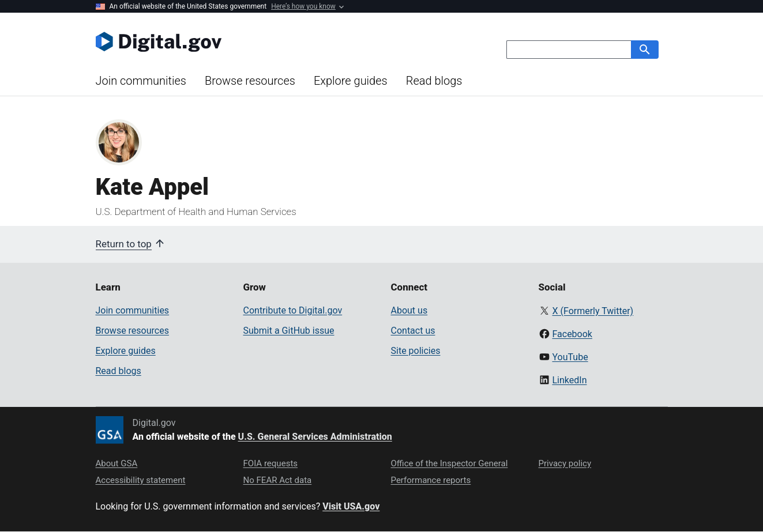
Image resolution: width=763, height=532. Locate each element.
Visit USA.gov (351, 506)
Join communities (141, 81)
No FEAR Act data (278, 480)
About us (409, 310)
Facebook (572, 334)
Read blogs (434, 81)
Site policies (416, 351)
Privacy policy (565, 463)
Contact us (413, 331)
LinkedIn (569, 380)
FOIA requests (271, 463)
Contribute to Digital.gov (293, 310)
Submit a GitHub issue (289, 331)
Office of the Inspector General (450, 463)
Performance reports (431, 480)
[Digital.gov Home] (239, 41)
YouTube (570, 357)
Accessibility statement (141, 480)
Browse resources (250, 81)
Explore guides (351, 81)
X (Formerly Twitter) (593, 311)
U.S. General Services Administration (315, 437)
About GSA (117, 463)
